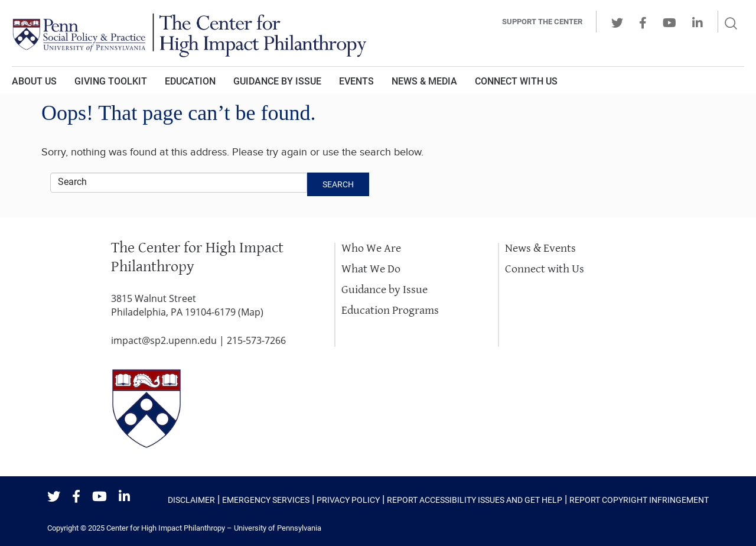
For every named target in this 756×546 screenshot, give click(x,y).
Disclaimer (191, 500)
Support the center (542, 22)
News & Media (424, 81)
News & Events (540, 248)
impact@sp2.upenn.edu (164, 340)
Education (190, 81)
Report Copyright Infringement (639, 500)
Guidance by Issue (277, 81)
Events (356, 81)
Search (338, 184)
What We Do (371, 269)
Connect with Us (545, 269)
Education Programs (390, 311)
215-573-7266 (256, 340)
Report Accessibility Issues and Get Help (475, 500)
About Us (34, 81)
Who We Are (371, 248)
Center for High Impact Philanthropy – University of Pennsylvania (214, 528)
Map (251, 312)
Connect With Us (516, 81)
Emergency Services (266, 500)
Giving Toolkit (111, 81)
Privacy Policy (348, 500)
